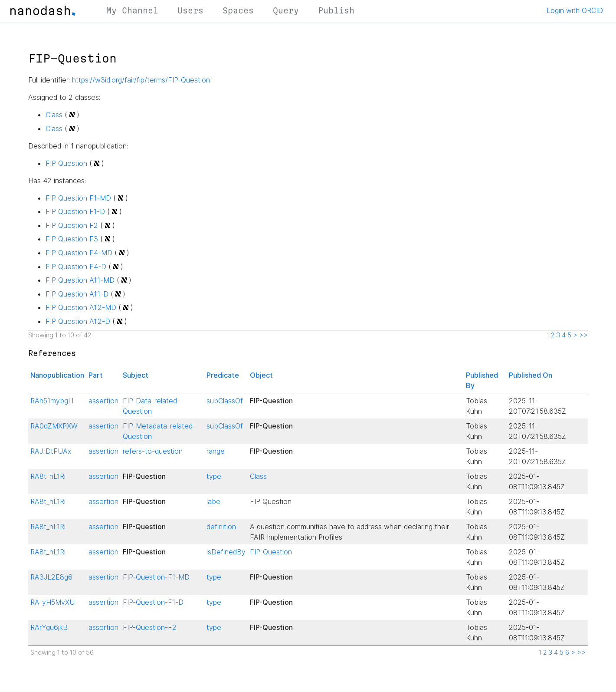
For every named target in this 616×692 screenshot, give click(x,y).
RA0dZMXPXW (54, 426)
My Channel (132, 10)
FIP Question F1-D (75, 211)
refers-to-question (153, 451)
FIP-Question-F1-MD (156, 577)
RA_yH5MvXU (52, 602)
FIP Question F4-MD (79, 253)
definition (221, 527)
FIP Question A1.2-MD (81, 307)
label (214, 501)
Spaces (238, 10)
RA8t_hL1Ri (48, 476)
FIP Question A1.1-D (77, 294)
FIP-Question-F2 (150, 627)
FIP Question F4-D (76, 267)
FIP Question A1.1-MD (80, 280)
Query (286, 10)
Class (54, 115)
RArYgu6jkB (49, 627)
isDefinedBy (226, 552)
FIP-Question (271, 552)
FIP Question (66, 163)
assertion (103, 401)
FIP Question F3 (72, 239)
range (216, 451)
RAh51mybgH (52, 401)
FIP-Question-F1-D (153, 602)
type (214, 476)
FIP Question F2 (72, 225)
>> (583, 335)
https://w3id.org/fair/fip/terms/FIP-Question (141, 80)
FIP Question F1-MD (78, 198)
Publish (336, 10)
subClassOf (225, 401)
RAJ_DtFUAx (51, 451)
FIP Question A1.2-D (78, 321)
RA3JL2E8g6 (51, 577)
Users (190, 10)
